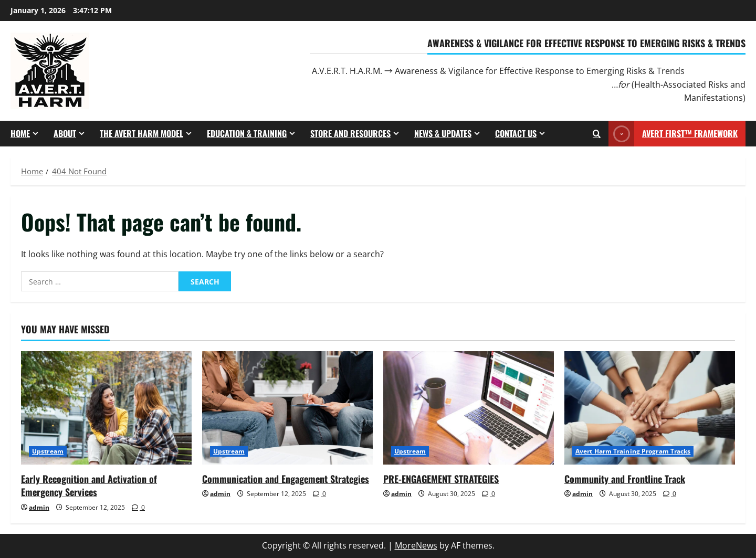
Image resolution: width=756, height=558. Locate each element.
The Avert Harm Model (141, 133)
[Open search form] (597, 134)
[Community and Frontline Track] (650, 408)
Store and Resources (350, 133)
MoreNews (416, 545)
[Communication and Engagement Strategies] (287, 408)
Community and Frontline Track (625, 479)
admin (39, 507)
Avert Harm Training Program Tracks (633, 451)
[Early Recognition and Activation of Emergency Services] (106, 408)
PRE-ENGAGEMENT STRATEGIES (441, 479)
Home (20, 133)
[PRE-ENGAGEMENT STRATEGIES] (469, 408)
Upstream (48, 451)
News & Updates (443, 133)
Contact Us (516, 133)
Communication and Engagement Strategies (286, 479)
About (65, 133)
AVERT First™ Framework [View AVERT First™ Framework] (673, 134)
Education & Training (247, 133)
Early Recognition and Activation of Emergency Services (89, 485)
